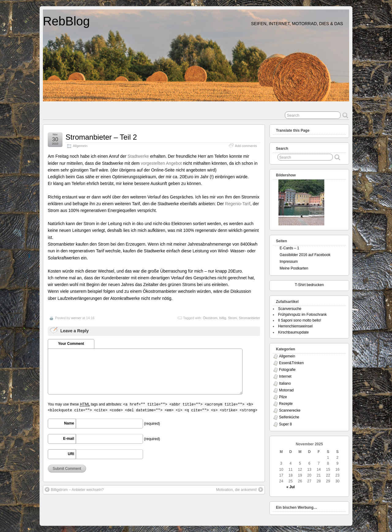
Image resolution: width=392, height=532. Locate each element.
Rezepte (286, 404)
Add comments (246, 146)
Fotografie (287, 370)
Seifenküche (289, 417)
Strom (232, 318)
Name (69, 423)
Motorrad (286, 390)
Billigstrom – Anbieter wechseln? (74, 489)
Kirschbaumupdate (293, 332)
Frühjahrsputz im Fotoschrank (302, 315)
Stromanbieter (249, 318)
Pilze (283, 397)
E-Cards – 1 (289, 248)
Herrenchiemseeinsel (295, 326)
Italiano (285, 383)
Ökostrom (210, 318)
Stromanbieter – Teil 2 (101, 137)
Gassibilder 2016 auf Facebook (305, 255)
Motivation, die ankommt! (240, 489)
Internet (285, 376)
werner (76, 318)
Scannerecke (290, 410)
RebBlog (66, 21)
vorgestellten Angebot (161, 163)
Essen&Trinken (291, 363)
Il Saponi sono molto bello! (300, 320)
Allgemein (80, 146)
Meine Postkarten (294, 268)
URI (71, 454)
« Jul (290, 487)
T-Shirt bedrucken (309, 285)
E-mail (69, 439)
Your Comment (71, 344)
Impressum (289, 262)
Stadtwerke (138, 156)
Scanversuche (290, 309)
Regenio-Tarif (238, 204)
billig (223, 318)
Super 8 (285, 424)
